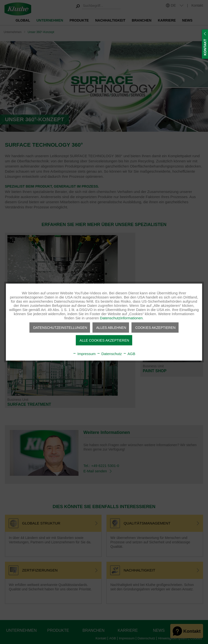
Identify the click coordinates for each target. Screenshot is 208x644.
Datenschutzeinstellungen (60, 328)
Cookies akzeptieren (155, 328)
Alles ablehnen (111, 328)
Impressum (84, 354)
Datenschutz (109, 354)
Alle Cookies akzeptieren (104, 340)
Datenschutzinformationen (121, 318)
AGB (129, 354)
